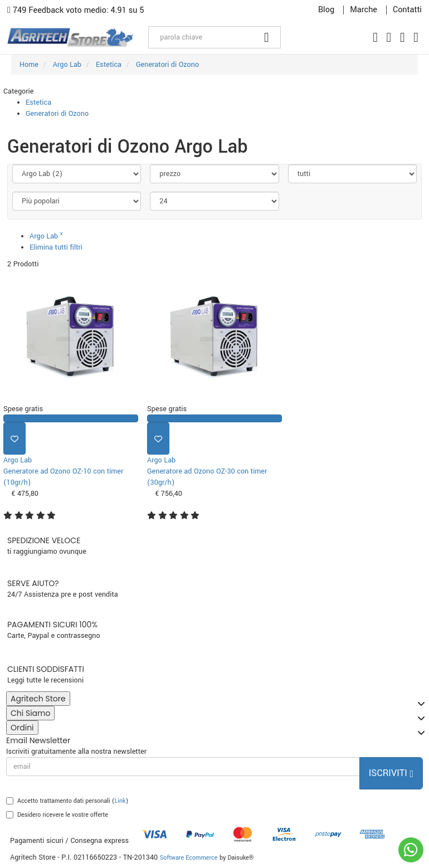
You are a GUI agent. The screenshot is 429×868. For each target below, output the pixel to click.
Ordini (25, 728)
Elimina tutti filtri (56, 247)
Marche (364, 10)
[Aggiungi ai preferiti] (14, 438)
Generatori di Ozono (57, 114)
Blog (326, 10)
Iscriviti (391, 773)
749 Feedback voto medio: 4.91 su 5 (76, 10)
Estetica (38, 103)
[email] (183, 767)
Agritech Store (40, 699)
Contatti (407, 10)
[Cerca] (267, 37)
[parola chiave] (201, 37)
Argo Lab (46, 236)
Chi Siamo (33, 714)
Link (120, 801)
